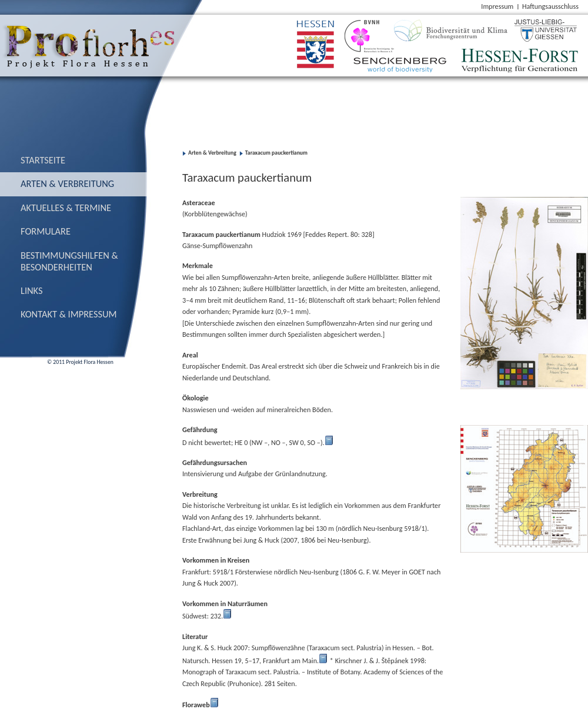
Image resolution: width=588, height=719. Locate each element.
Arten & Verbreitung (67, 183)
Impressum (497, 6)
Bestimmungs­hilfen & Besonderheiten (69, 261)
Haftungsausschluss (550, 6)
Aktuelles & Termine (66, 208)
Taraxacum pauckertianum (276, 153)
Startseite (43, 160)
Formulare (46, 231)
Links (32, 290)
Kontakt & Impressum (69, 314)
